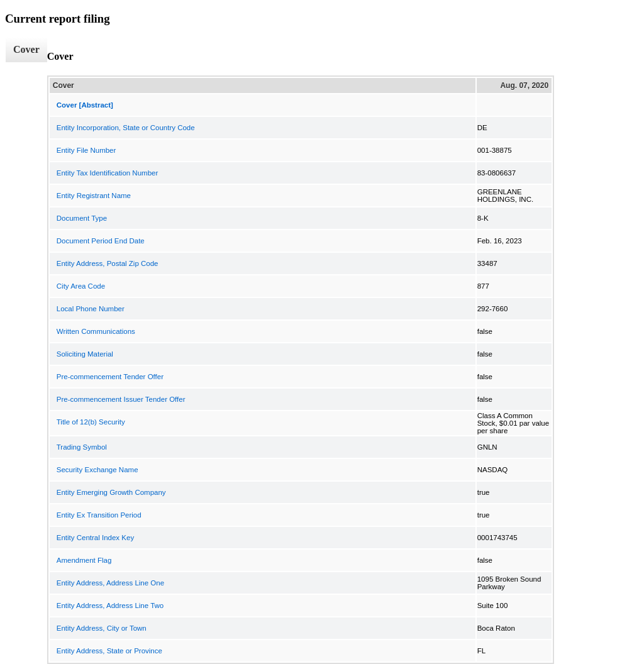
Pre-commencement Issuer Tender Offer (121, 399)
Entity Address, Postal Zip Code (108, 263)
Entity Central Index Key (95, 538)
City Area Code (81, 286)
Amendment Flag (84, 560)
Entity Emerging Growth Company (111, 492)
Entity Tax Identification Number (108, 173)
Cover (26, 49)
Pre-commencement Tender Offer (110, 377)
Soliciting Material (85, 354)
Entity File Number (86, 150)
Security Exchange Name (97, 470)
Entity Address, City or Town (102, 628)
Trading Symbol (82, 447)
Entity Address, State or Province (109, 651)
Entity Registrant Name (94, 196)
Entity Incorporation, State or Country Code (126, 128)
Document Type (82, 218)
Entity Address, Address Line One (110, 583)
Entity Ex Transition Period (99, 515)
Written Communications (96, 331)
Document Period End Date (101, 241)
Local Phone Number (91, 309)
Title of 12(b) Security (91, 422)
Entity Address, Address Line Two (110, 606)
